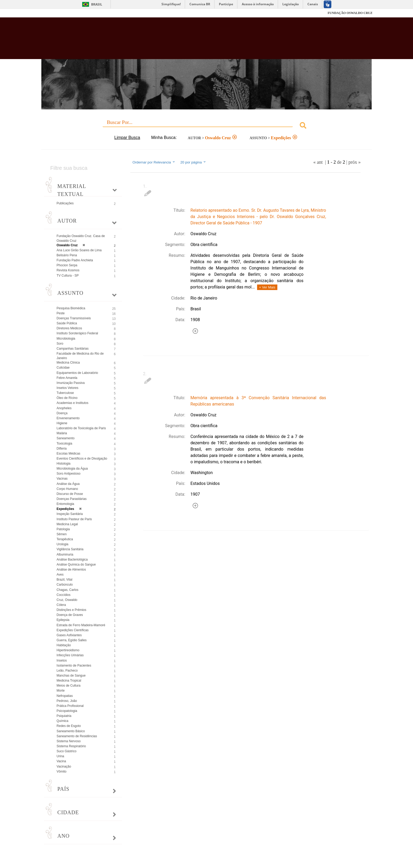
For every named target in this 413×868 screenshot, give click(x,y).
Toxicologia (64, 443)
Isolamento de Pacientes (74, 666)
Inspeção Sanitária (70, 514)
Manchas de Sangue (71, 676)
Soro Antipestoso (69, 474)
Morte (61, 691)
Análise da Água (68, 484)
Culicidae (63, 368)
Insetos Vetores (68, 388)
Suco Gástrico (67, 751)
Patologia (63, 529)
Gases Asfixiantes (69, 635)
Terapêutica (65, 539)
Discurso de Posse (70, 494)
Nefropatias (65, 696)
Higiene (62, 423)
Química (63, 721)
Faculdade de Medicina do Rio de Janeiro (80, 356)
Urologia (63, 544)
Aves (60, 575)
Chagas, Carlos (68, 590)
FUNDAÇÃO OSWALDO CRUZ (350, 13)
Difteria (62, 449)
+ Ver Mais (267, 287)
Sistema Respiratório (71, 746)
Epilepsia (63, 620)
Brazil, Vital (65, 580)
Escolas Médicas (68, 454)
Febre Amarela (67, 378)
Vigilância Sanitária (70, 549)
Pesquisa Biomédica (71, 308)
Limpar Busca (127, 138)
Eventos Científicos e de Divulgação (82, 459)
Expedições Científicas (73, 630)
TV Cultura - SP (68, 276)
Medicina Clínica (68, 363)
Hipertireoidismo (68, 650)
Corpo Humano (67, 489)
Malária (62, 433)
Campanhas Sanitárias (73, 349)
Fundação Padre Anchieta (75, 260)
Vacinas (62, 479)
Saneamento (66, 438)
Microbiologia (66, 339)
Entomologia (65, 504)
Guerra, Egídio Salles (72, 640)
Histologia (64, 464)
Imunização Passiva (71, 383)
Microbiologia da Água (72, 469)
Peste (61, 313)
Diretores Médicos (69, 328)
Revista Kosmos (68, 270)
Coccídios (64, 595)
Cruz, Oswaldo (67, 600)
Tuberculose (65, 393)
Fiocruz (54, 13)
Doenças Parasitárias (72, 499)
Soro (60, 344)
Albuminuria (65, 554)
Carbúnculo (65, 585)
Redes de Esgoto (69, 726)
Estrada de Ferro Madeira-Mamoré (81, 625)
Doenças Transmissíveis (74, 318)
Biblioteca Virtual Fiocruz (178, 41)
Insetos (62, 660)
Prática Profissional (70, 706)
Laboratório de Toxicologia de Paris (81, 428)
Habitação (64, 645)
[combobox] (206, 126)
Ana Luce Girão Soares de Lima (79, 250)
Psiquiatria (64, 716)
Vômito (62, 771)
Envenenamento (68, 418)
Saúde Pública (67, 323)
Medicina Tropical (69, 681)
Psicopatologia (67, 711)
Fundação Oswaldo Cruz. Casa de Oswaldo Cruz (81, 238)
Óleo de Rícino (67, 398)
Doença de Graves (70, 615)
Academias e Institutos (73, 403)
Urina (60, 756)
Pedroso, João (67, 701)
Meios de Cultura (69, 686)
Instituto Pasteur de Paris (74, 519)
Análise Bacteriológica (72, 560)
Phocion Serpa (67, 265)
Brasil (97, 4)
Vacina (61, 761)
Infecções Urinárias (70, 655)
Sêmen (62, 534)
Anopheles (64, 408)
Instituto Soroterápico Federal (77, 333)
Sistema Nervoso (69, 741)
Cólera (61, 605)
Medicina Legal (67, 524)
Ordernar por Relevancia (154, 162)
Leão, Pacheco (67, 671)
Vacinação (64, 766)
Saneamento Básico (71, 731)
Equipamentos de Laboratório (77, 373)
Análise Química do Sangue (76, 565)
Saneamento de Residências (77, 736)
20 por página (193, 162)
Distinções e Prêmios (72, 610)
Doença (62, 413)
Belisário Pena (67, 255)
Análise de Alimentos (71, 570)
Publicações (65, 203)
